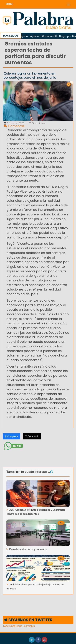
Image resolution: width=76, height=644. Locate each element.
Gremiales (37, 123)
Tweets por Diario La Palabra (19, 626)
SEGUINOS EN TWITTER (28, 620)
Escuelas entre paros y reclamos (28, 549)
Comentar (14, 126)
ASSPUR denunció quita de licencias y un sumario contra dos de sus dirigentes (36, 512)
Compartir (12, 436)
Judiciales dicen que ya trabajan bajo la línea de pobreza (35, 587)
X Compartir (32, 436)
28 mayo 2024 (15, 123)
